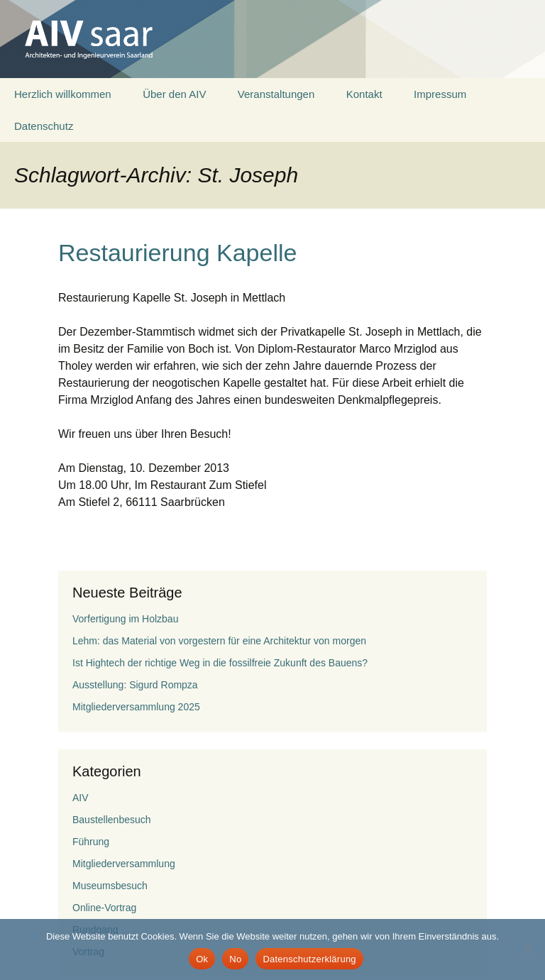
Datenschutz (44, 126)
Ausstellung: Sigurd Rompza (135, 685)
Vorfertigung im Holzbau (125, 619)
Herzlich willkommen (63, 94)
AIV (81, 798)
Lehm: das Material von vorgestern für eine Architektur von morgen (219, 641)
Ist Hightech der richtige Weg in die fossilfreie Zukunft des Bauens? (220, 663)
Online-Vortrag (104, 908)
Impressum (440, 94)
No (235, 959)
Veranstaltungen (276, 94)
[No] (527, 949)
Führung (91, 842)
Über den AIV (174, 94)
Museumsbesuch (110, 886)
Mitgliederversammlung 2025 (136, 707)
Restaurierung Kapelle (177, 253)
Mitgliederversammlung (124, 864)
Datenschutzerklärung (309, 959)
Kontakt (364, 94)
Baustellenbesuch (112, 820)
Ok (202, 959)
